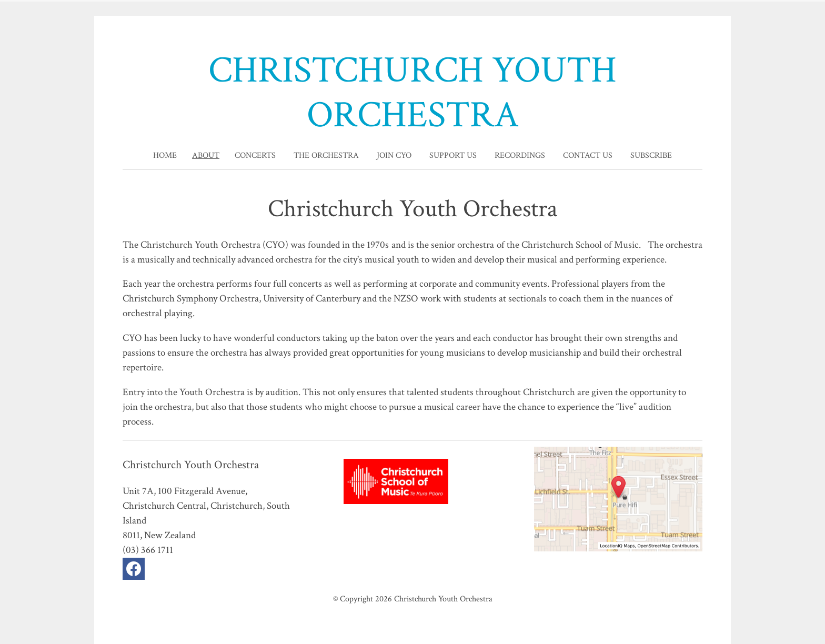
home (165, 155)
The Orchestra (326, 155)
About (206, 155)
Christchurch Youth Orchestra (443, 599)
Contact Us (588, 155)
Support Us (453, 155)
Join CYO (394, 155)
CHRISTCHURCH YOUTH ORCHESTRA (413, 93)
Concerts (255, 155)
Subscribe (651, 155)
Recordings (520, 155)
